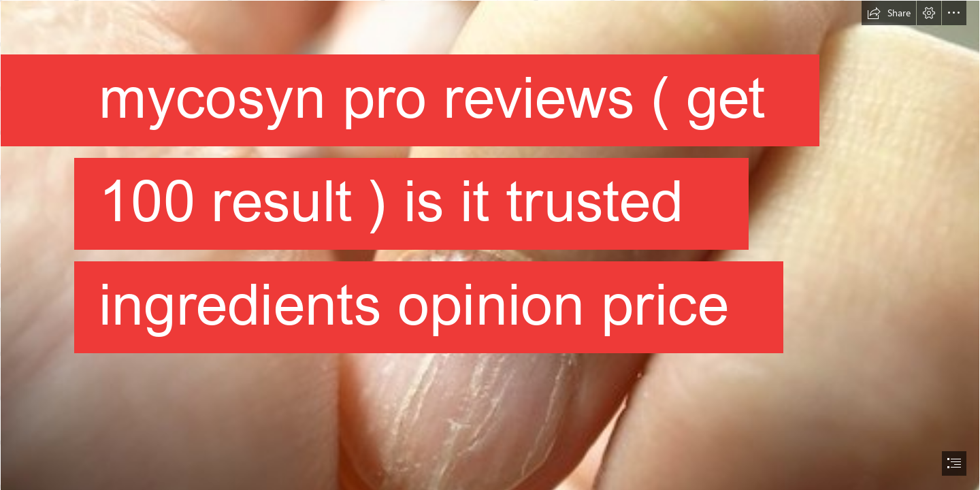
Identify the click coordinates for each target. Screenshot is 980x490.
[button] (889, 13)
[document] (490, 245)
